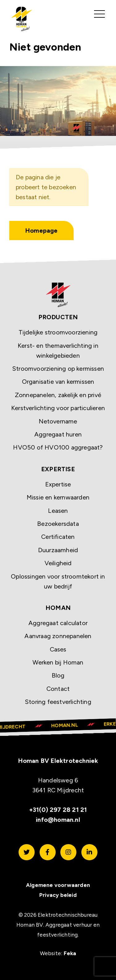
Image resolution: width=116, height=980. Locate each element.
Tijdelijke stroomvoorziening (58, 332)
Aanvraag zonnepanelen (58, 636)
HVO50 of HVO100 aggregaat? (58, 447)
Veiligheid (58, 563)
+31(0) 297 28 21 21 (58, 810)
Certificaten (58, 537)
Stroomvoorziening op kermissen (58, 369)
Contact (58, 689)
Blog (58, 675)
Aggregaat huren (58, 434)
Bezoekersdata (58, 524)
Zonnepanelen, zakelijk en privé (58, 395)
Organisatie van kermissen (58, 382)
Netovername (58, 421)
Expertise (58, 484)
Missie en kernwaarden (58, 497)
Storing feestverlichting (58, 702)
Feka (70, 953)
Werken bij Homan (58, 662)
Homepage (41, 230)
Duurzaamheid (58, 550)
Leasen (58, 511)
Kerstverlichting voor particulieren (58, 408)
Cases (58, 649)
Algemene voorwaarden (58, 885)
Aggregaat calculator (58, 623)
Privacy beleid (58, 895)
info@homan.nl (58, 820)
